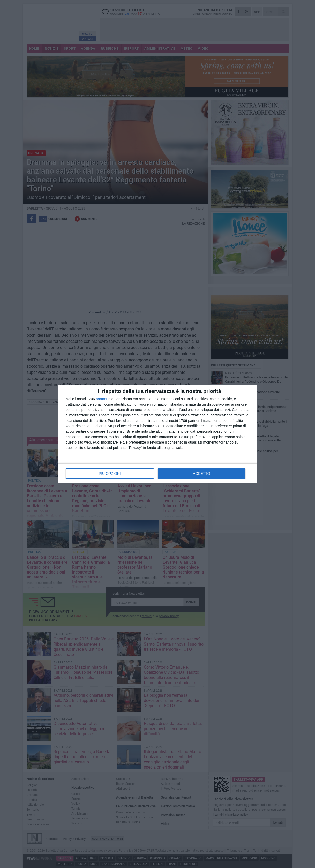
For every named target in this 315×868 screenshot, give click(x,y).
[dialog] (157, 434)
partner (102, 399)
